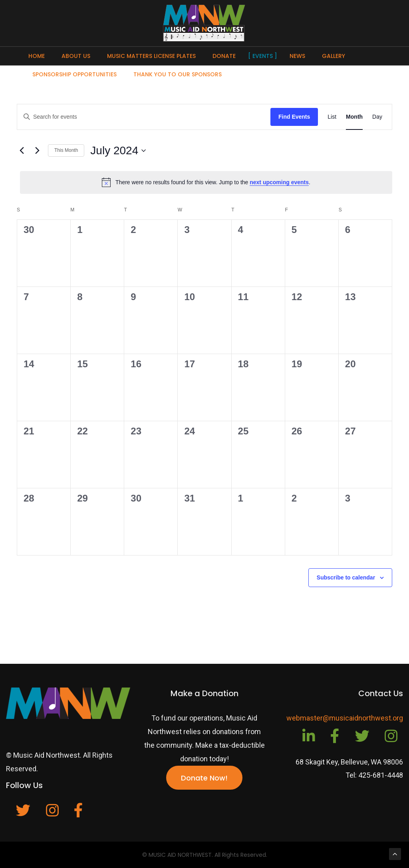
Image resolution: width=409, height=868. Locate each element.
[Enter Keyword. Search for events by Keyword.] (144, 117)
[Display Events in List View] (332, 117)
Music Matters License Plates (151, 56)
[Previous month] (22, 151)
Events (263, 56)
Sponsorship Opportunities (74, 74)
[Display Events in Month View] (354, 117)
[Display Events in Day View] (377, 117)
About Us (76, 56)
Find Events (294, 117)
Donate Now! (204, 778)
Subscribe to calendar (346, 577)
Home (37, 56)
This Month (66, 150)
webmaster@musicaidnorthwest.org (345, 718)
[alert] (206, 182)
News (297, 56)
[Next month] (37, 151)
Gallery (334, 56)
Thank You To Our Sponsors (178, 74)
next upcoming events (279, 182)
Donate (224, 56)
